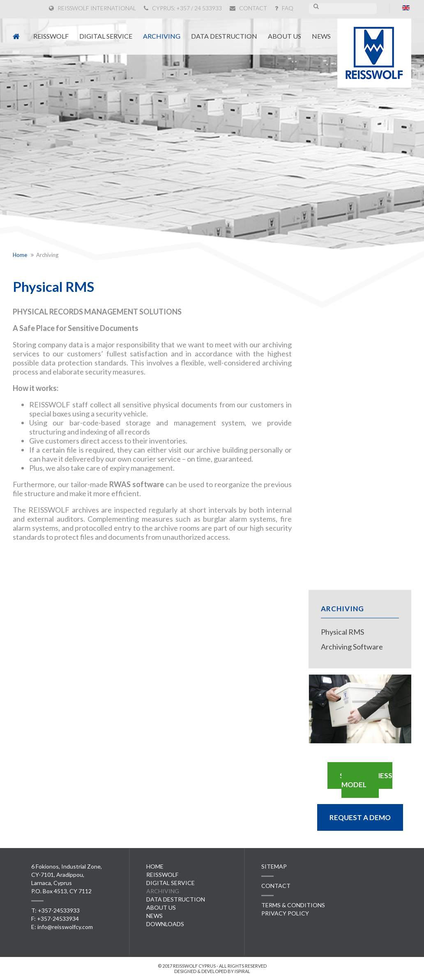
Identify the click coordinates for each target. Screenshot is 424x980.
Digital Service (106, 36)
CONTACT (248, 8)
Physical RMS (342, 632)
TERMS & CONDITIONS (293, 905)
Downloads (165, 924)
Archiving (162, 36)
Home (155, 866)
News (321, 36)
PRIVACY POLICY (285, 913)
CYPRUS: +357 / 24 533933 (183, 8)
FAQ (284, 8)
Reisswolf (51, 36)
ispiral (242, 971)
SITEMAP (274, 866)
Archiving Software (352, 647)
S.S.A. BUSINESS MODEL (366, 780)
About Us (285, 36)
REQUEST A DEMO (360, 817)
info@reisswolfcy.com (65, 927)
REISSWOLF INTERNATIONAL (92, 8)
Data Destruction (224, 36)
